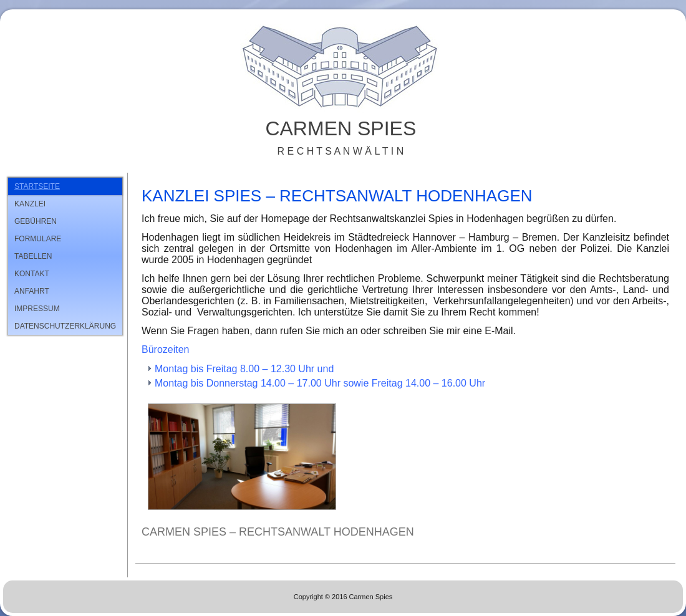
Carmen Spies (341, 128)
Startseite (37, 186)
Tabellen (33, 256)
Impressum (37, 309)
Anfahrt (32, 291)
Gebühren (36, 221)
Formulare (38, 239)
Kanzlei (30, 204)
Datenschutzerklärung (65, 326)
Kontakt (32, 274)
